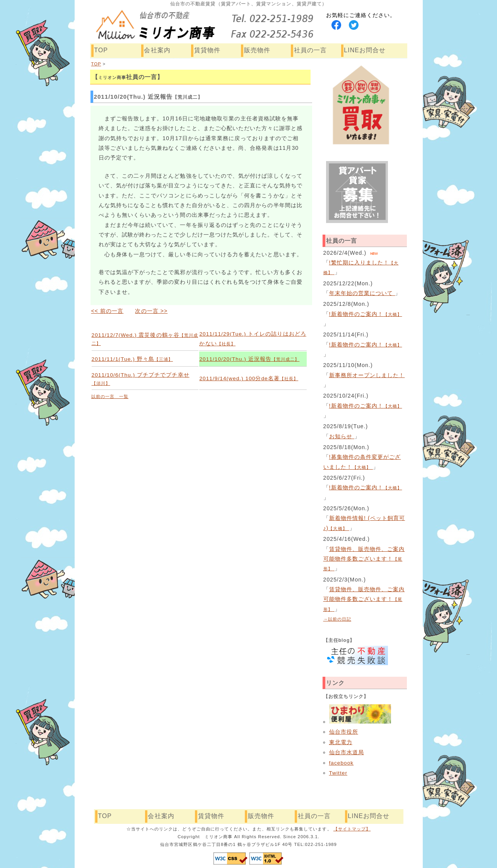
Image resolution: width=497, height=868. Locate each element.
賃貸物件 (207, 50)
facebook (342, 763)
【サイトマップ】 (352, 829)
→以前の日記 (337, 619)
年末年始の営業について (362, 293)
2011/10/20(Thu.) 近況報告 (249, 359)
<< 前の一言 (108, 311)
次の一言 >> (151, 311)
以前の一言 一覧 (110, 396)
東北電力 (341, 742)
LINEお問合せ (365, 50)
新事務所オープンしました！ (367, 375)
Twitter (338, 773)
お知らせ (342, 436)
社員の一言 (310, 50)
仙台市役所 (344, 732)
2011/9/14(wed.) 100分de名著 (249, 378)
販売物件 (257, 50)
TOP (101, 50)
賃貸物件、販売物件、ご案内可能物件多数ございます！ (364, 559)
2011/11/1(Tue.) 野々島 (132, 359)
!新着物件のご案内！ (366, 314)
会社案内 (157, 50)
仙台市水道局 (347, 752)
